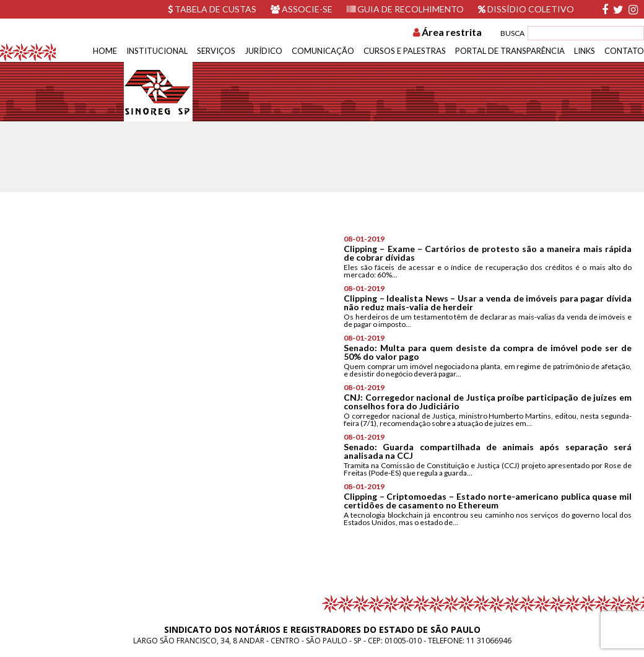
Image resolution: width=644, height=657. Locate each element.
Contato (624, 51)
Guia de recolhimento (405, 9)
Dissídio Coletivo (526, 9)
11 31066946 (489, 641)
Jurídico (263, 51)
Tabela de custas (212, 9)
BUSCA (512, 33)
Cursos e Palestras (405, 51)
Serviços (216, 51)
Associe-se (302, 9)
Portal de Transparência (510, 51)
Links (585, 51)
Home (105, 51)
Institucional (157, 51)
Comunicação (323, 51)
